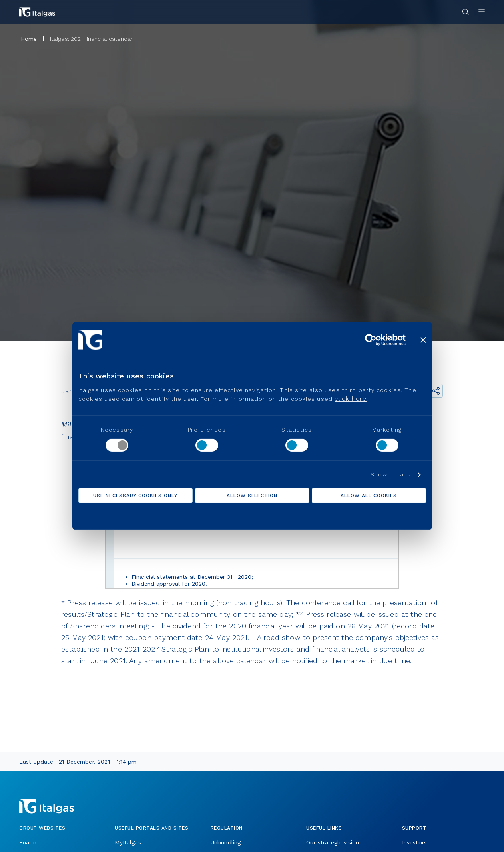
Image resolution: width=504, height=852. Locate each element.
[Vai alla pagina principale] (37, 12)
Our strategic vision (333, 842)
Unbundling (226, 842)
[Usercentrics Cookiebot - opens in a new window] (371, 340)
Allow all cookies (369, 496)
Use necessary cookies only (135, 496)
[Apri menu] (482, 12)
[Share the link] (436, 391)
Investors (414, 842)
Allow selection (252, 496)
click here (351, 399)
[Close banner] (423, 340)
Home (29, 39)
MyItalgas (128, 842)
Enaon (28, 842)
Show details (391, 474)
